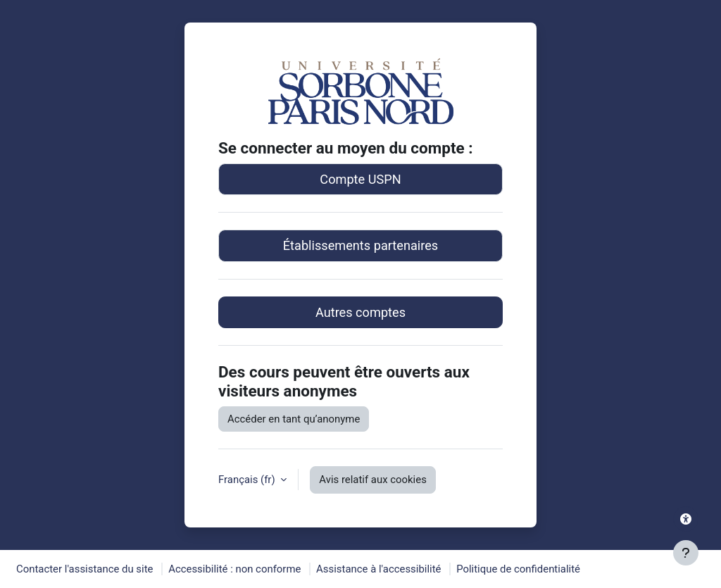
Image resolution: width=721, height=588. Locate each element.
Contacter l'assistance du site (84, 569)
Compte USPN (360, 179)
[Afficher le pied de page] (686, 553)
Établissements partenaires (360, 245)
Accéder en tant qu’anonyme (294, 419)
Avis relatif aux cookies (373, 480)
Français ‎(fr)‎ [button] (248, 480)
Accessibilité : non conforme (234, 569)
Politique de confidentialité (518, 569)
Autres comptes (360, 312)
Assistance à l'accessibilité (378, 569)
